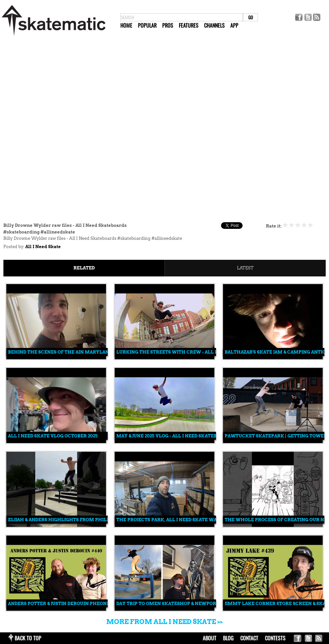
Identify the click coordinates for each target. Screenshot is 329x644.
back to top (28, 638)
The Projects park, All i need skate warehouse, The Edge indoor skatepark (215, 520)
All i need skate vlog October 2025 (53, 436)
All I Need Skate (43, 247)
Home (126, 25)
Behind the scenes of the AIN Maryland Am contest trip (82, 352)
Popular (147, 25)
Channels (214, 25)
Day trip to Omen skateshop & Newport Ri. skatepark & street (197, 604)
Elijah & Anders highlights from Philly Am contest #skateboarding (98, 520)
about (210, 638)
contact (249, 638)
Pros (168, 25)
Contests (275, 638)
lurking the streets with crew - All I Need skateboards (190, 352)
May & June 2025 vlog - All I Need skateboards (174, 436)
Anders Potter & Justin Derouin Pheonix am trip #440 (76, 604)
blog (228, 638)
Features (189, 25)
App (234, 25)
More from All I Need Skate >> (164, 622)
